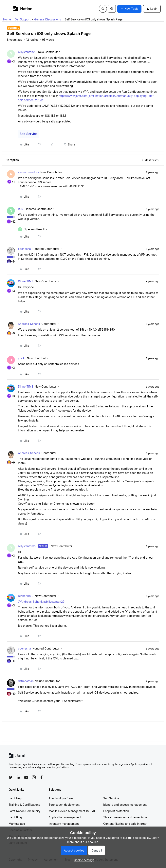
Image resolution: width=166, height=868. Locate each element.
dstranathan (26, 681)
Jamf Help (15, 798)
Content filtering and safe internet (125, 824)
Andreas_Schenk (29, 324)
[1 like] (33, 229)
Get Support (23, 19)
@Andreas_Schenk (30, 602)
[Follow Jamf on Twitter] (11, 777)
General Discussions (48, 19)
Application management (65, 817)
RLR (21, 209)
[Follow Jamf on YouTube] (26, 777)
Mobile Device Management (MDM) (72, 811)
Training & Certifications (24, 805)
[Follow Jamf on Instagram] (34, 777)
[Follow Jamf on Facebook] (42, 777)
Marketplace (17, 824)
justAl (22, 358)
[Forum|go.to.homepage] (23, 9)
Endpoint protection (116, 811)
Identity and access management (125, 805)
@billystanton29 (54, 602)
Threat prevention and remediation (126, 817)
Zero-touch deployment (64, 805)
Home (7, 19)
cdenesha (24, 249)
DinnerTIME (26, 281)
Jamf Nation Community (25, 811)
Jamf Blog (15, 817)
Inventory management (64, 824)
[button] (8, 9)
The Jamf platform (61, 798)
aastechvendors (28, 172)
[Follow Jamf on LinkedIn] (18, 777)
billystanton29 (27, 52)
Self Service (29, 134)
